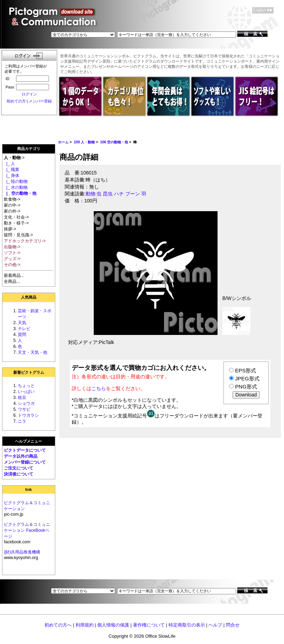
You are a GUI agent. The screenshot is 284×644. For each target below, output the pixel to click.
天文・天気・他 (33, 352)
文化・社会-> (16, 217)
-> (14, 158)
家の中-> (12, 205)
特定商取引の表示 (187, 625)
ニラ (22, 421)
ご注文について (19, 468)
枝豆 (22, 398)
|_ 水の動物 (16, 187)
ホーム (63, 142)
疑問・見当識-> (18, 235)
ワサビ (24, 409)
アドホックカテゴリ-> (25, 241)
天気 (22, 323)
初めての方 (16, 101)
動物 (91, 194)
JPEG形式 (247, 378)
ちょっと (26, 386)
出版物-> (12, 247)
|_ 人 (9, 164)
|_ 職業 (12, 170)
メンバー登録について (25, 462)
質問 (22, 335)
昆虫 (108, 194)
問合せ (233, 625)
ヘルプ (215, 625)
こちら (99, 388)
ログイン (29, 94)
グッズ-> (12, 259)
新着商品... (14, 276)
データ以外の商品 (21, 456)
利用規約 (85, 625)
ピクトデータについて (25, 450)
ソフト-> (12, 253)
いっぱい (26, 392)
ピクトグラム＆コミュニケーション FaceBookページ (27, 530)
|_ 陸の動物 (16, 181)
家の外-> (12, 211)
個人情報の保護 (113, 625)
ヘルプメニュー (29, 441)
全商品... (12, 281)
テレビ (24, 329)
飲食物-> (12, 199)
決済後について (19, 474)
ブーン (133, 194)
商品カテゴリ (29, 149)
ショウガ (26, 403)
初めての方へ (58, 625)
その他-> (12, 265)
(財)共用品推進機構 (22, 552)
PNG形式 (246, 387)
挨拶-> (10, 229)
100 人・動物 (84, 142)
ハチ (119, 194)
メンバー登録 (40, 101)
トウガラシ (28, 415)
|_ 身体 (12, 176)
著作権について (149, 625)
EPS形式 (246, 370)
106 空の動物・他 (114, 142)
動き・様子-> (16, 223)
